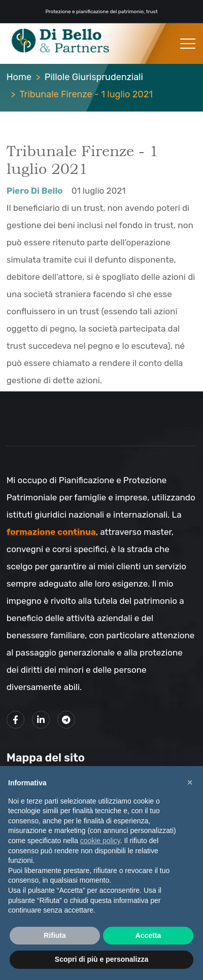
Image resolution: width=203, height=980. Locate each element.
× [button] (190, 782)
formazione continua (51, 532)
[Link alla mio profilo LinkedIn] (41, 720)
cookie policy (100, 841)
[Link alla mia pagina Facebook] (15, 720)
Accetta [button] (148, 935)
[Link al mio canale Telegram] (66, 720)
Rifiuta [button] (55, 935)
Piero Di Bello (35, 191)
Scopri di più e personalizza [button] (101, 959)
